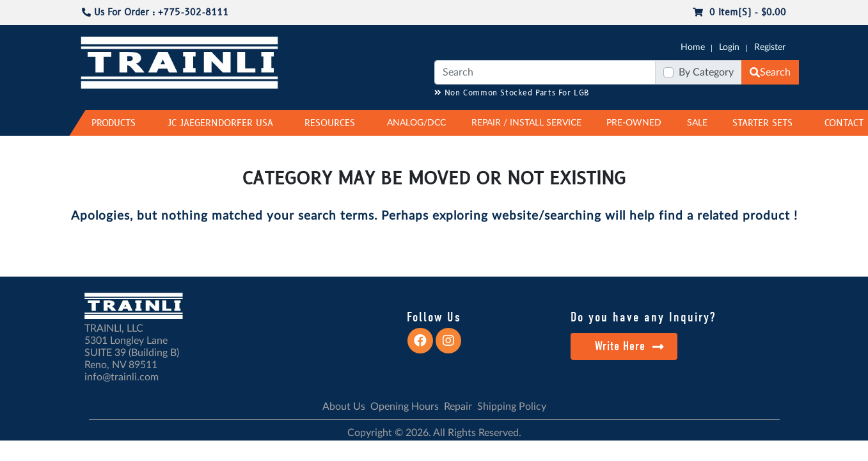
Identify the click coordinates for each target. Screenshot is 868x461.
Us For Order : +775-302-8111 (155, 12)
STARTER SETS (762, 123)
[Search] (545, 72)
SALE (697, 123)
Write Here (630, 346)
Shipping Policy (512, 407)
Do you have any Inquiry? (643, 317)
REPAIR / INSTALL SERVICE (526, 123)
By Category (706, 72)
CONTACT (844, 123)
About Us (344, 407)
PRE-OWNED (634, 123)
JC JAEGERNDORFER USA (220, 123)
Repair (458, 407)
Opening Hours (405, 407)
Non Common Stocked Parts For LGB (512, 93)
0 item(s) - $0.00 (739, 12)
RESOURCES (330, 123)
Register (770, 47)
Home (693, 47)
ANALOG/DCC (416, 123)
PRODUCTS (114, 123)
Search (770, 72)
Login (729, 47)
